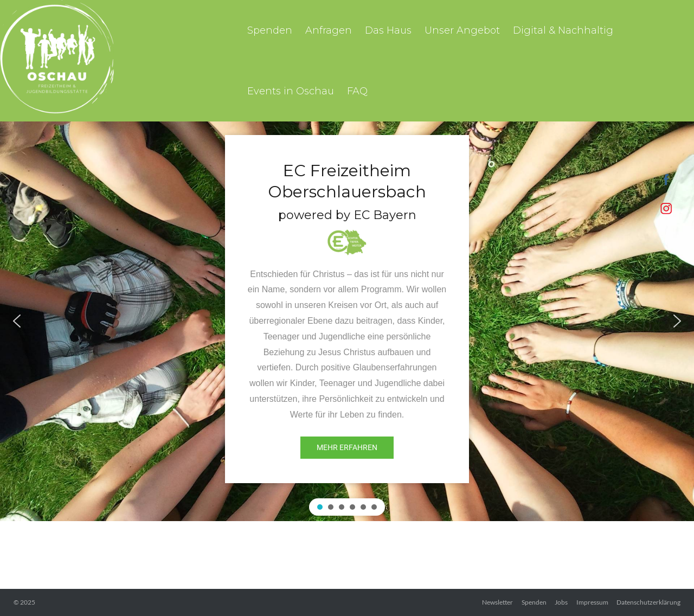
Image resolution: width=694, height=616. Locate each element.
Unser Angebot (462, 30)
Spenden (270, 30)
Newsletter (497, 602)
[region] (347, 321)
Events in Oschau (291, 91)
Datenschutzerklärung (648, 602)
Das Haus (388, 30)
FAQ (357, 91)
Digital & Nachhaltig (563, 30)
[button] (17, 321)
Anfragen (329, 30)
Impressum (592, 602)
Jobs (561, 602)
